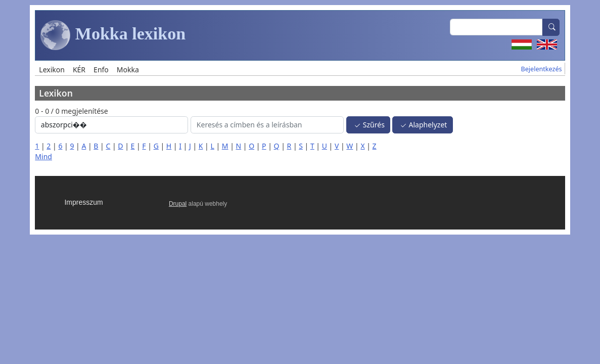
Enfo (101, 70)
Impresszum (83, 202)
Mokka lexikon (113, 35)
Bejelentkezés (542, 69)
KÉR (79, 70)
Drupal (178, 204)
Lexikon (52, 70)
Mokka (128, 70)
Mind (43, 156)
